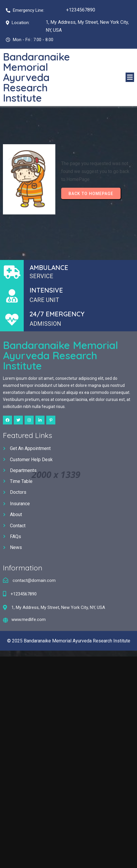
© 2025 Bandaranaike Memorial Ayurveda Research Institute (69, 641)
